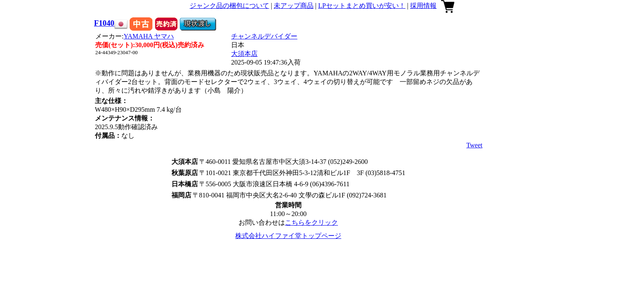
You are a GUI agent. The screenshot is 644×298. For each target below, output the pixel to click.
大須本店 (244, 54)
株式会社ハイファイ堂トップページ (288, 236)
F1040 (104, 23)
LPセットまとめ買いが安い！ (362, 6)
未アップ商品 (294, 6)
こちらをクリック (311, 222)
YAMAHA (149, 36)
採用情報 (423, 6)
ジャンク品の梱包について (229, 6)
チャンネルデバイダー (264, 36)
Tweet (474, 145)
